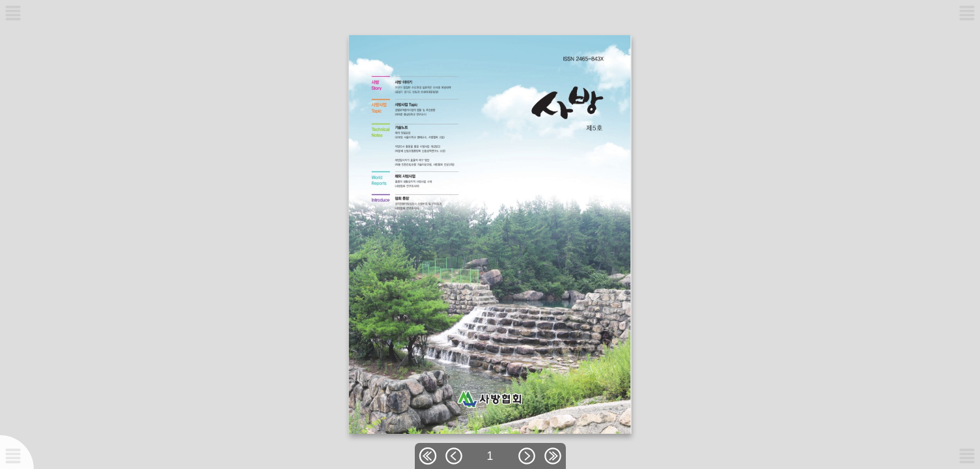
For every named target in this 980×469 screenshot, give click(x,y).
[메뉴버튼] (13, 456)
